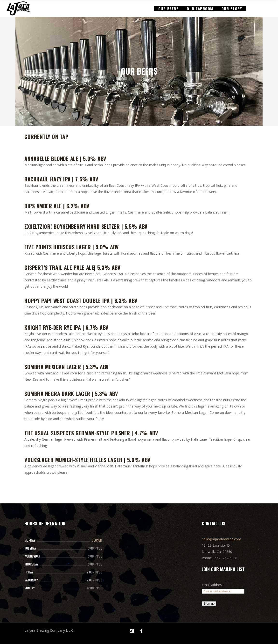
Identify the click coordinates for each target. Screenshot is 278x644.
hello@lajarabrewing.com (221, 539)
